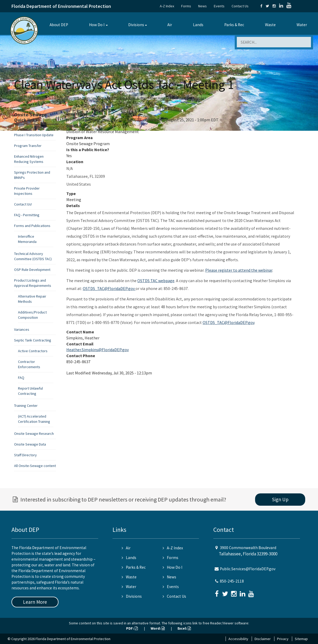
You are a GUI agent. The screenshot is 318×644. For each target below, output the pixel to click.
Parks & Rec (234, 25)
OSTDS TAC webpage (156, 281)
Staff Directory (25, 455)
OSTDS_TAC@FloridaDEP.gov (109, 288)
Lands (198, 25)
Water (302, 25)
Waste (270, 25)
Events (219, 6)
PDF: (132, 628)
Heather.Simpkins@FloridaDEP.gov (98, 350)
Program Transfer (28, 146)
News (202, 6)
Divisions (136, 25)
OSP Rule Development (32, 270)
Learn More (35, 602)
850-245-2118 (232, 581)
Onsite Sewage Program (98, 98)
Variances (22, 329)
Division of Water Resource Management (52, 98)
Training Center (26, 406)
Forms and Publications (32, 226)
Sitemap (301, 639)
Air (170, 25)
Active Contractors (33, 351)
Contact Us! (23, 204)
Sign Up (280, 499)
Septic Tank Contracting (33, 340)
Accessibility (238, 639)
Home (19, 98)
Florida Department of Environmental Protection (61, 6)
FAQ (21, 378)
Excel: (184, 628)
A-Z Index (167, 6)
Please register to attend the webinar (239, 270)
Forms (186, 6)
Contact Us (240, 6)
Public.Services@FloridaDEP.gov (248, 569)
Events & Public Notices (131, 98)
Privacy (283, 639)
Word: (158, 628)
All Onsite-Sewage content (35, 466)
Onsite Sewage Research (34, 434)
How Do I (97, 25)
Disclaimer (263, 639)
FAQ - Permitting (27, 215)
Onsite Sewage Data (30, 444)
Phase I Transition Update (34, 135)
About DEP (59, 25)
